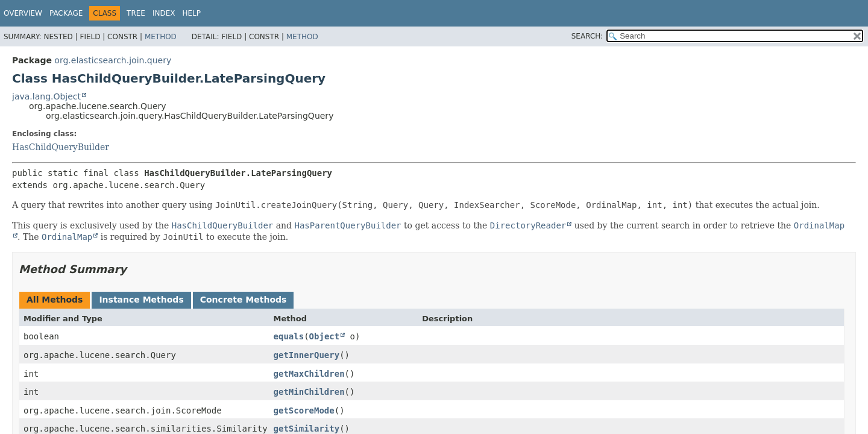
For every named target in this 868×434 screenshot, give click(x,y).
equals (289, 336)
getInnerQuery (307, 355)
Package (66, 13)
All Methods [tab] (55, 300)
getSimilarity (307, 429)
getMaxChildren (309, 374)
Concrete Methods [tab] (244, 300)
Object (325, 336)
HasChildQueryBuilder (61, 147)
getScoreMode (304, 410)
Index (164, 13)
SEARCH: (587, 36)
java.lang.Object (46, 96)
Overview (23, 13)
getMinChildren (309, 392)
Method (161, 37)
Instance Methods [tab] (141, 300)
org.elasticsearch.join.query (113, 60)
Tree (136, 13)
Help (192, 13)
